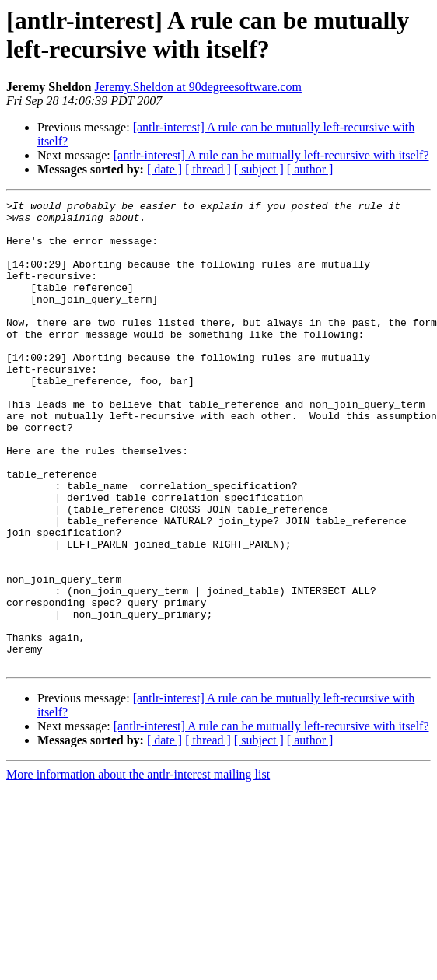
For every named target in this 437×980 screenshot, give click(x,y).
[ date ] (164, 169)
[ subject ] (259, 169)
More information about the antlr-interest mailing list (138, 868)
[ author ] (310, 169)
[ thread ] (208, 169)
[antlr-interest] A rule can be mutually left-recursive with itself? (271, 155)
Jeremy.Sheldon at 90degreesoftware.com (198, 87)
